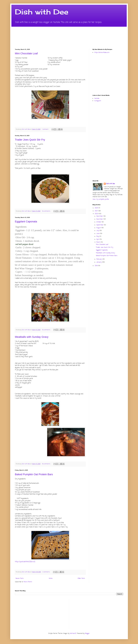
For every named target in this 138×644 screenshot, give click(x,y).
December (100, 216)
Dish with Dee (42, 12)
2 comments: (47, 572)
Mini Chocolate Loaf (26, 53)
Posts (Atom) (28, 582)
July (98, 231)
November (100, 219)
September (100, 225)
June (98, 234)
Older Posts (81, 578)
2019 (96, 266)
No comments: (47, 211)
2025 (97, 208)
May (98, 236)
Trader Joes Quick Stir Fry (30, 140)
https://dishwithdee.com (102, 53)
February (100, 259)
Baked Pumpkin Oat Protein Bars (34, 474)
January (99, 262)
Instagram (98, 101)
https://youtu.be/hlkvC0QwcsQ (25, 562)
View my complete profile (101, 199)
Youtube (97, 98)
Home (51, 578)
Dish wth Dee (110, 184)
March (99, 242)
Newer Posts (20, 578)
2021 (96, 211)
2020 (97, 214)
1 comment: (46, 129)
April (98, 239)
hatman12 (73, 633)
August (99, 228)
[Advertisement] (115, 74)
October (99, 222)
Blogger (87, 633)
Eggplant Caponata (26, 221)
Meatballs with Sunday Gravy (32, 337)
